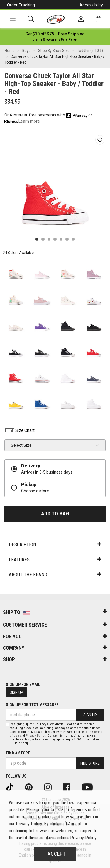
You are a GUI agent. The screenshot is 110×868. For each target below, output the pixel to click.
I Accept (55, 854)
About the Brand (55, 575)
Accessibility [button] (91, 5)
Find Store (90, 763)
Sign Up (16, 692)
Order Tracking (21, 5)
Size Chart (20, 430)
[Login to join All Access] (55, 34)
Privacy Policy (36, 736)
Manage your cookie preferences (56, 810)
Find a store (18, 753)
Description (55, 544)
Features (55, 560)
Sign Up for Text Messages (32, 705)
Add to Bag (55, 514)
